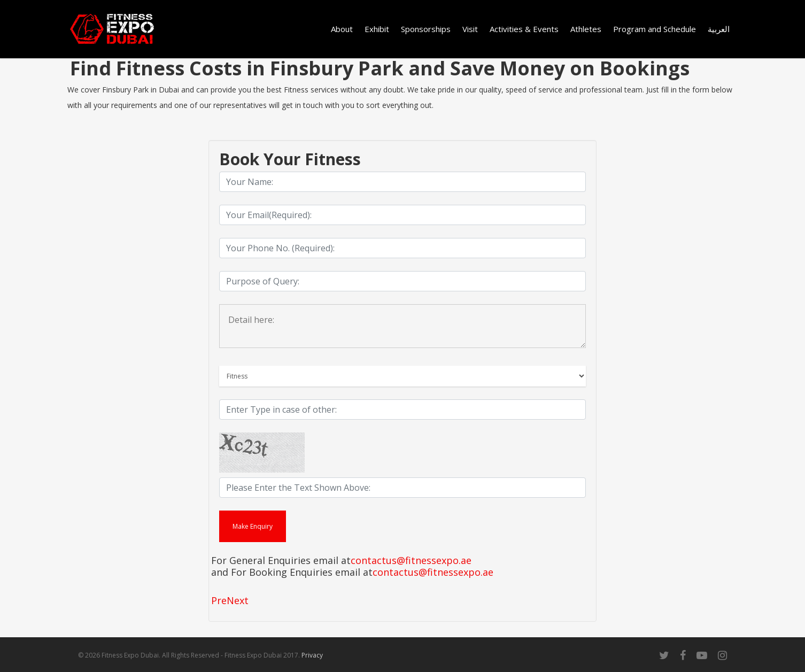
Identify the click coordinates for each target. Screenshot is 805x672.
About (342, 29)
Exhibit (377, 29)
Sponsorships (426, 29)
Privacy (312, 655)
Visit (470, 29)
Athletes (586, 29)
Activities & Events (524, 29)
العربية (719, 29)
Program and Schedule (655, 29)
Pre (219, 600)
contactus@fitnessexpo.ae (411, 561)
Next (238, 600)
